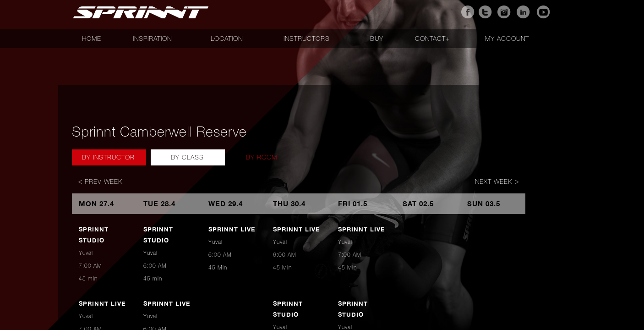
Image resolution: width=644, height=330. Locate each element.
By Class (187, 157)
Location (227, 38)
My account (507, 38)
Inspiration (152, 38)
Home (92, 38)
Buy (377, 38)
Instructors (307, 38)
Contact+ (432, 38)
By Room (262, 157)
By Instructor (108, 157)
